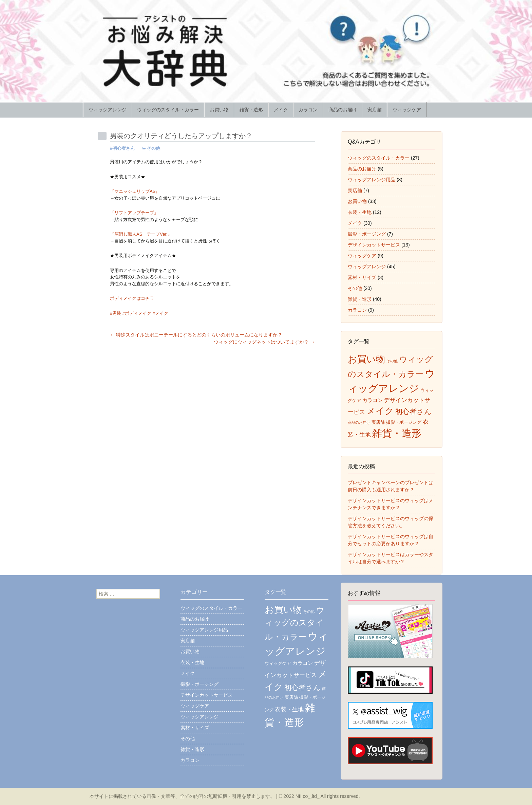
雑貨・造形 (251, 110)
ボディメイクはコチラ (132, 298)
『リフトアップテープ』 (134, 213)
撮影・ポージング (367, 234)
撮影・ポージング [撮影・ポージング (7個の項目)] (404, 422)
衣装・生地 (360, 212)
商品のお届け (343, 110)
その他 (154, 148)
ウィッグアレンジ (108, 110)
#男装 (116, 313)
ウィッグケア (407, 110)
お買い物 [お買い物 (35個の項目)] (366, 359)
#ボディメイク (137, 313)
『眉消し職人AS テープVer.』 (141, 234)
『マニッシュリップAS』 (135, 191)
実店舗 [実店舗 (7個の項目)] (378, 422)
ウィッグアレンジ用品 (372, 180)
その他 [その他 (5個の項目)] (392, 361)
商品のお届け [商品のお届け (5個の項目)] (359, 422)
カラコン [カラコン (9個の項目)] (373, 400)
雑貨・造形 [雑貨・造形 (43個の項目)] (397, 433)
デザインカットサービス (374, 245)
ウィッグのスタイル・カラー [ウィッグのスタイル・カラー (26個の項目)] (294, 623)
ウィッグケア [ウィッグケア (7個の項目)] (278, 663)
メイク (281, 110)
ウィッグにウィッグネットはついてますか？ (264, 342)
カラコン (308, 110)
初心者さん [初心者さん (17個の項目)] (413, 411)
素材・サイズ (362, 277)
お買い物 (219, 110)
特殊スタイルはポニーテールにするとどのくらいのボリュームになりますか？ (196, 335)
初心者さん (124, 148)
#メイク (160, 313)
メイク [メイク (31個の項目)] (380, 411)
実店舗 (375, 110)
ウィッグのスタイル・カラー (168, 110)
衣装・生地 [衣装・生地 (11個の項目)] (289, 709)
